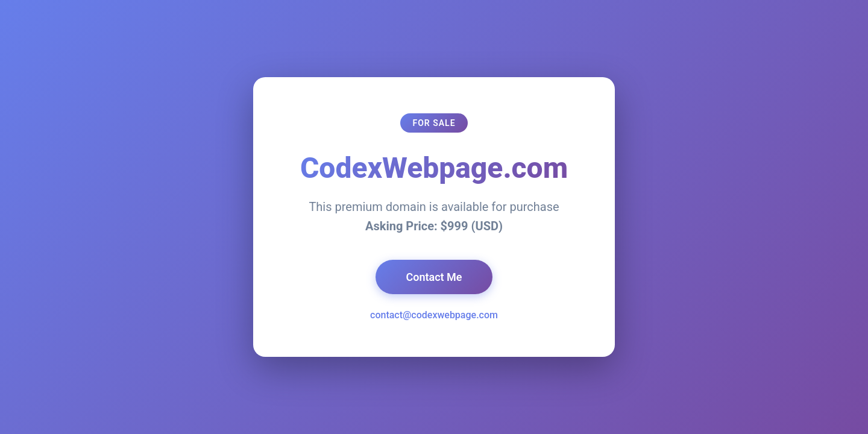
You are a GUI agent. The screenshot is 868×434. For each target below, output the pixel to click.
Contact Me (434, 277)
